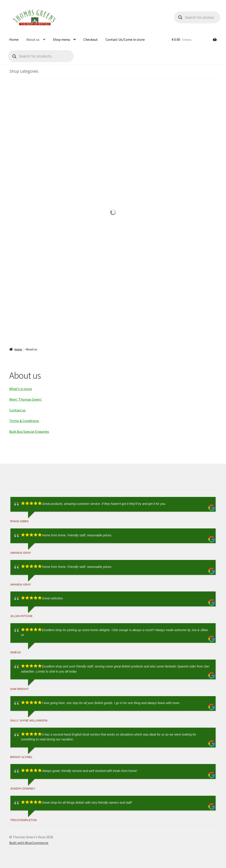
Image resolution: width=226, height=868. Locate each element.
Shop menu (61, 39)
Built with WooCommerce (29, 843)
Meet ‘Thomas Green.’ (26, 399)
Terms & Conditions (24, 421)
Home (14, 39)
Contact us (17, 410)
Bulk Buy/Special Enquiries (29, 431)
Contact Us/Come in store (125, 39)
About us (33, 39)
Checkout (91, 39)
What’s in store (21, 389)
